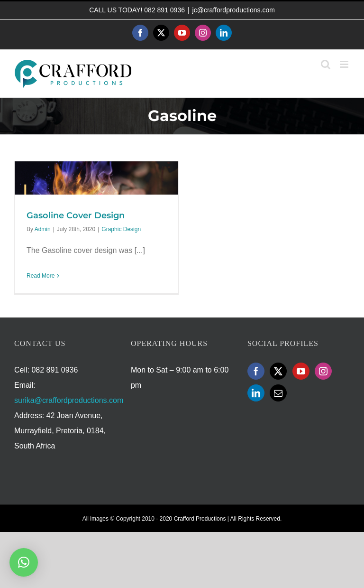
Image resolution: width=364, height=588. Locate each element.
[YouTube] (301, 371)
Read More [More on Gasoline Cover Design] (41, 276)
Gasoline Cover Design (76, 215)
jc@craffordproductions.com (234, 10)
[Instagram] (323, 371)
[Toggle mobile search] (326, 64)
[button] (24, 562)
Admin (43, 229)
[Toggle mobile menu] (345, 64)
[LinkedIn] (256, 393)
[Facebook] (256, 371)
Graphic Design (121, 229)
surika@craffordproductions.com (69, 400)
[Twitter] (278, 371)
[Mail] (278, 393)
